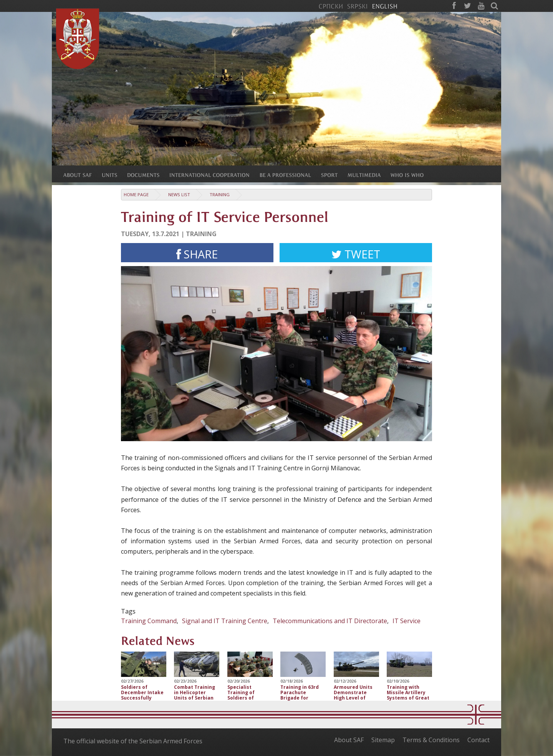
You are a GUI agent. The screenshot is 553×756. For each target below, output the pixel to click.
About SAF (349, 740)
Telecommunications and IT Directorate (330, 621)
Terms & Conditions (431, 740)
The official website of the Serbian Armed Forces (133, 741)
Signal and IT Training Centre (225, 621)
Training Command (149, 621)
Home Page (136, 194)
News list (179, 194)
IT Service (406, 621)
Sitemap (383, 740)
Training (220, 194)
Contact (478, 740)
